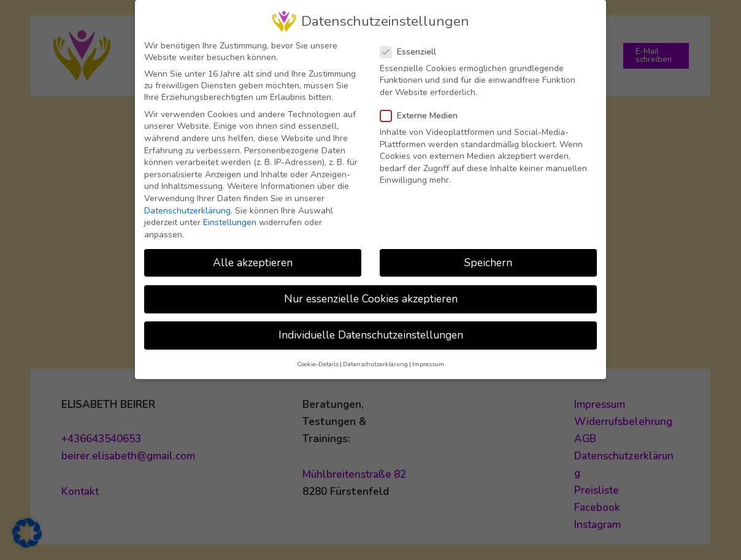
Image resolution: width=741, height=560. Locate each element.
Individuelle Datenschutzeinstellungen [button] (371, 332)
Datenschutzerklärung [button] (375, 361)
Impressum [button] (428, 361)
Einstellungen (230, 219)
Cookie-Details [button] (318, 361)
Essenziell (412, 49)
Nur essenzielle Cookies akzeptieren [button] (371, 296)
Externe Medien (423, 113)
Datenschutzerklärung (187, 208)
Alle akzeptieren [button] (253, 259)
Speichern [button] (488, 259)
